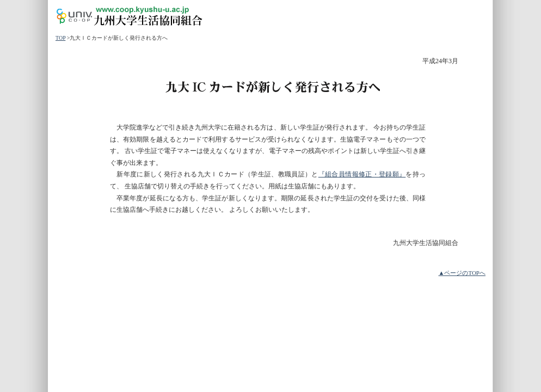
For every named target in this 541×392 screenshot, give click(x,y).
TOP (60, 38)
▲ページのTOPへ (462, 273)
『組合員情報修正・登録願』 (362, 174)
